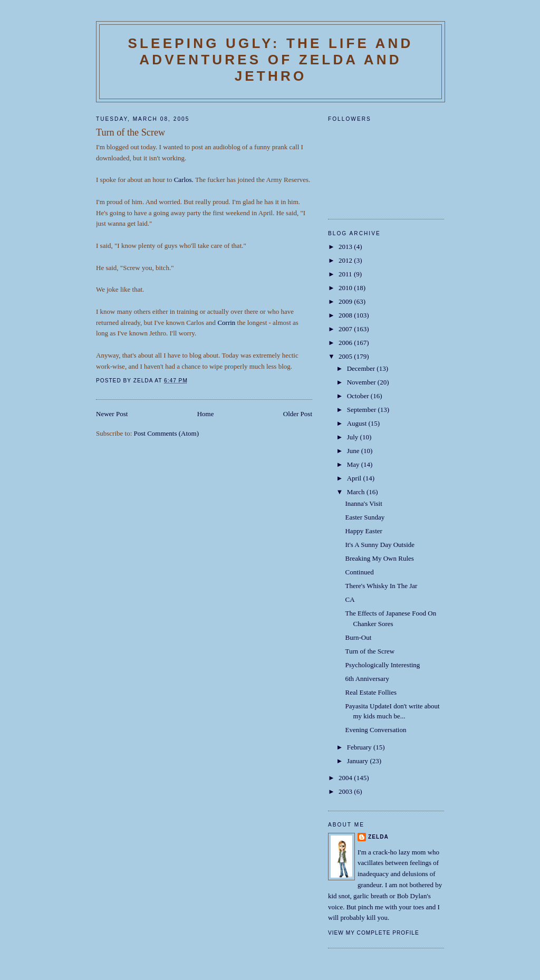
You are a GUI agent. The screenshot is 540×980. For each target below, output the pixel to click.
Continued (359, 572)
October (359, 396)
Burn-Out (358, 637)
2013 (346, 247)
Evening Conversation (375, 730)
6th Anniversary (367, 679)
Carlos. (184, 180)
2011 (346, 274)
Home (206, 414)
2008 (346, 315)
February (360, 747)
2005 (346, 356)
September (363, 410)
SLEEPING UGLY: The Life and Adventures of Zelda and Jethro (270, 60)
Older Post (298, 414)
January (359, 761)
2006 (346, 343)
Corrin (226, 323)
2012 (346, 260)
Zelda (378, 837)
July (354, 437)
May (354, 464)
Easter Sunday (365, 517)
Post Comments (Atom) (167, 433)
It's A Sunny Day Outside (380, 545)
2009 (346, 301)
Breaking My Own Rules (379, 558)
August (358, 423)
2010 (346, 288)
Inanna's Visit (363, 503)
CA (350, 599)
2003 (346, 791)
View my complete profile (374, 933)
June (354, 451)
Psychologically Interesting (382, 665)
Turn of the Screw (370, 651)
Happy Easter (363, 531)
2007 (346, 329)
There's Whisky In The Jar (381, 586)
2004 (346, 778)
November (362, 382)
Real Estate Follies (370, 692)
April (355, 478)
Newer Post (112, 414)
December (362, 368)
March (357, 492)
